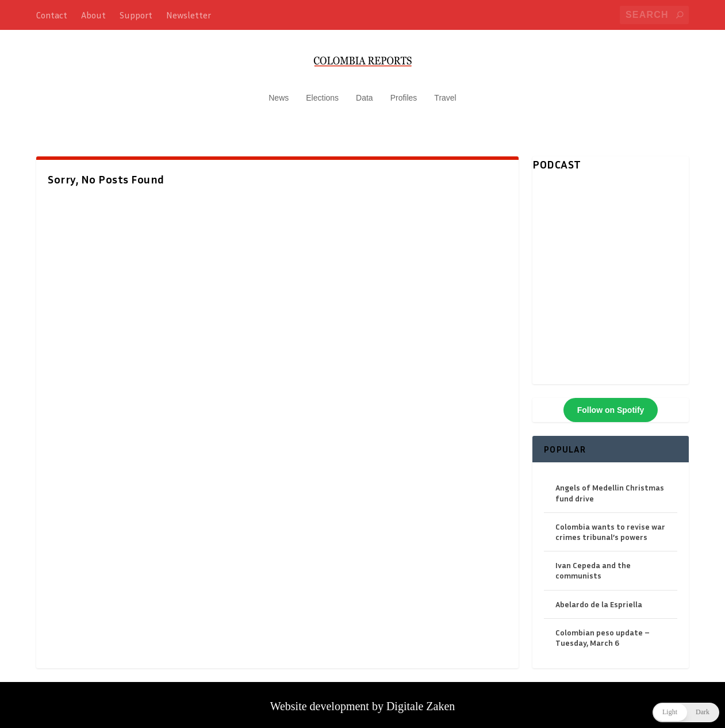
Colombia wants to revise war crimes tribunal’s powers (610, 526)
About (93, 15)
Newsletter (189, 15)
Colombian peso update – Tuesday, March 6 (603, 632)
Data (365, 92)
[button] (686, 712)
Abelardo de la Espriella (599, 598)
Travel (445, 92)
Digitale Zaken (421, 700)
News (279, 92)
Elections (322, 92)
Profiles (404, 92)
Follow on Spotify (611, 404)
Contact (52, 15)
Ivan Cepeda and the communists (593, 564)
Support (136, 15)
